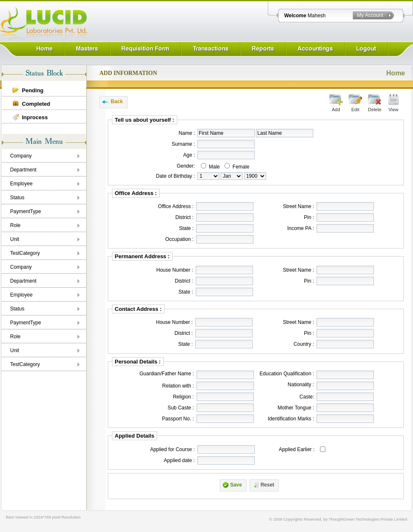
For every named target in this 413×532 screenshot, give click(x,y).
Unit (15, 239)
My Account (370, 15)
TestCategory (25, 253)
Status (17, 198)
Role (15, 225)
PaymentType (25, 211)
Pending (33, 90)
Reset (268, 485)
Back (117, 102)
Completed (36, 104)
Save (236, 485)
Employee (21, 184)
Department (23, 170)
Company (21, 156)
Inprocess (35, 117)
